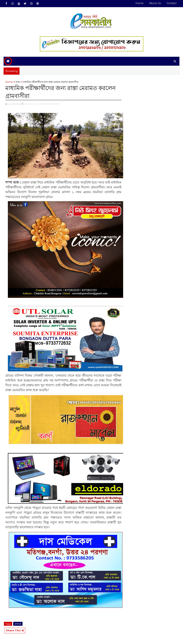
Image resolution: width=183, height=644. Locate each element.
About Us (155, 3)
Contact (172, 3)
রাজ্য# (18, 624)
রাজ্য (18, 82)
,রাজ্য (57, 104)
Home (139, 3)
